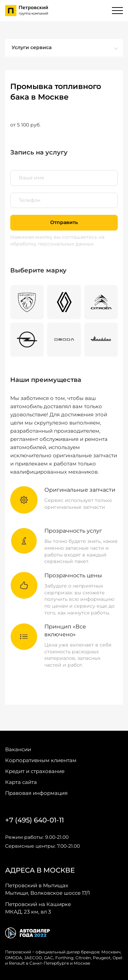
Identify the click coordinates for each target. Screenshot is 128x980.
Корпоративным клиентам (41, 760)
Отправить (64, 222)
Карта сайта (21, 782)
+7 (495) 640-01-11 (34, 820)
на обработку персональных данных (57, 240)
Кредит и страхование (35, 771)
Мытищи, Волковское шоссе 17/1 (47, 889)
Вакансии (18, 749)
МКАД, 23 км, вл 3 (38, 908)
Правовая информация (36, 793)
